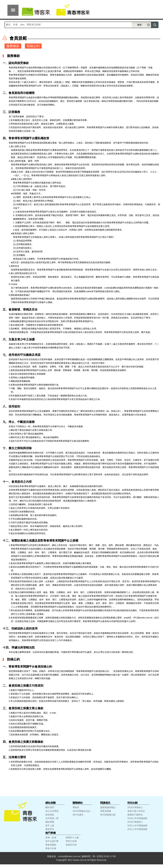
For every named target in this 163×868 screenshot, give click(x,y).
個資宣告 (50, 829)
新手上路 (50, 826)
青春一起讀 (51, 838)
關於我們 (50, 807)
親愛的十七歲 (72, 838)
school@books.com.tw (69, 856)
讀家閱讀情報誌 (108, 807)
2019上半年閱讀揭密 (137, 818)
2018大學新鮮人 (135, 807)
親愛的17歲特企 (135, 815)
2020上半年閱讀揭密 (137, 826)
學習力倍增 (71, 841)
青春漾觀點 (51, 845)
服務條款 (13, 46)
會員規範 (50, 815)
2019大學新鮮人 (135, 822)
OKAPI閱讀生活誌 (81, 811)
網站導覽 (50, 822)
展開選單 (13, 10)
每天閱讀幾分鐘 (108, 815)
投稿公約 (33, 46)
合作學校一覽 (52, 818)
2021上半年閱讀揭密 (137, 829)
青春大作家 (51, 848)
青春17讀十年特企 (136, 811)
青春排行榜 (71, 845)
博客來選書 (106, 811)
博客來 (76, 807)
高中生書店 (78, 815)
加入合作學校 (52, 811)
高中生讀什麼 (52, 841)
